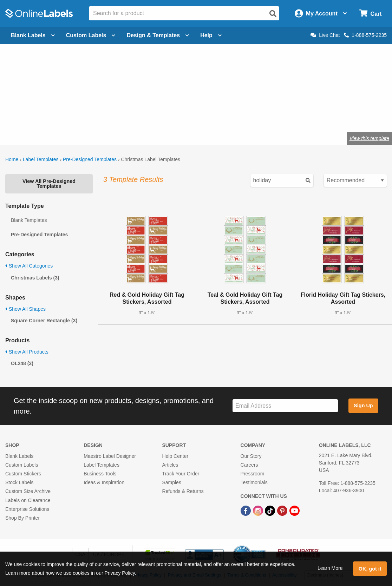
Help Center (175, 456)
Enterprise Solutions (27, 509)
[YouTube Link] (295, 511)
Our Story (251, 456)
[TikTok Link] (271, 511)
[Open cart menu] (370, 14)
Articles (170, 465)
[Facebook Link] (246, 511)
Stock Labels (19, 482)
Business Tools (100, 474)
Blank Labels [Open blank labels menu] (33, 35)
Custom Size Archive (28, 491)
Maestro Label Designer (110, 456)
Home (12, 159)
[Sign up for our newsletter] (285, 406)
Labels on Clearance (28, 500)
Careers (249, 465)
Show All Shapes (25, 309)
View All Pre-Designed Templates (49, 184)
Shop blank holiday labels (71, 115)
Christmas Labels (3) (35, 278)
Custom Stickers (23, 474)
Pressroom (253, 474)
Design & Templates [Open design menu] (158, 35)
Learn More (330, 568)
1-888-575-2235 (365, 35)
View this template (369, 138)
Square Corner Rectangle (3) (44, 321)
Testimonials (254, 482)
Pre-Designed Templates (90, 159)
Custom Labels (22, 465)
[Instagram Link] (259, 511)
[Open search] (273, 14)
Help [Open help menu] (211, 35)
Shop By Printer (22, 518)
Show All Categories (29, 266)
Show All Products (27, 352)
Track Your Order (181, 474)
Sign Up (363, 406)
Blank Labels (19, 456)
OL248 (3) (22, 363)
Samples (171, 482)
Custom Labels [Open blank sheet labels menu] (91, 35)
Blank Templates (29, 220)
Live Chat (325, 35)
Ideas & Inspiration (104, 482)
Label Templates (41, 159)
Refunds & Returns (183, 491)
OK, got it (370, 569)
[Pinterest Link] (283, 511)
